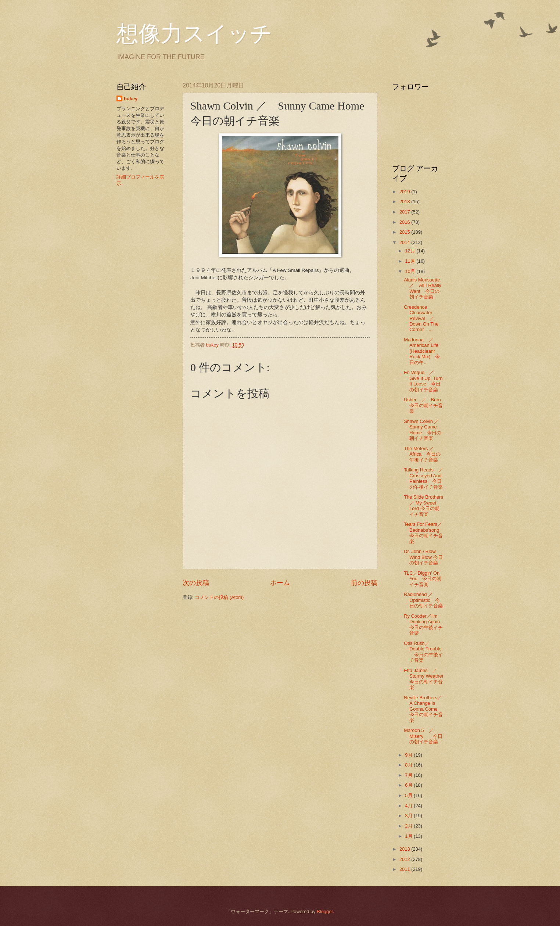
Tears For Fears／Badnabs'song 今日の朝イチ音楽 (424, 533)
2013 (405, 849)
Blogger (325, 911)
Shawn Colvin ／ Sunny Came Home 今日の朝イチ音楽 (424, 430)
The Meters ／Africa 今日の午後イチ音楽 (422, 454)
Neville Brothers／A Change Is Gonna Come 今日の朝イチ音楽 (423, 709)
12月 (411, 251)
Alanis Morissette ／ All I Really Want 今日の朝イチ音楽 (424, 288)
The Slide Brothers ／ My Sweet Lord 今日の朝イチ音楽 (423, 505)
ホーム (280, 583)
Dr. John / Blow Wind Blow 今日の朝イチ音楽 (423, 557)
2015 (405, 232)
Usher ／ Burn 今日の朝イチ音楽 (425, 405)
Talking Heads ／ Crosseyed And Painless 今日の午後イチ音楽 (426, 478)
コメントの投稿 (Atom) (219, 597)
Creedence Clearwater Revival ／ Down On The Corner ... (421, 318)
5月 (409, 795)
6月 (409, 785)
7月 (409, 775)
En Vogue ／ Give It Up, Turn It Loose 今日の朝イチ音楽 (423, 381)
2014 (405, 242)
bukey (131, 99)
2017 (405, 212)
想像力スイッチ (194, 34)
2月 (409, 826)
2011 (405, 869)
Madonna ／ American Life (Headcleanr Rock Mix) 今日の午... (422, 351)
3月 (409, 816)
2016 (405, 222)
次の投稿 (196, 583)
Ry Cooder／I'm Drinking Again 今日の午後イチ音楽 (424, 624)
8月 (409, 765)
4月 (409, 806)
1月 (409, 836)
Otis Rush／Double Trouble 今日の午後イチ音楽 (423, 652)
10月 (411, 271)
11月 (411, 261)
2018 (405, 202)
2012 (405, 859)
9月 (409, 755)
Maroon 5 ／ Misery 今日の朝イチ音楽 (423, 736)
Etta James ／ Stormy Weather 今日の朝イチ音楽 (426, 679)
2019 (405, 192)
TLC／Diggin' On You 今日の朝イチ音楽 (423, 579)
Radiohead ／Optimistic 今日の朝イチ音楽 (423, 600)
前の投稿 (364, 583)
